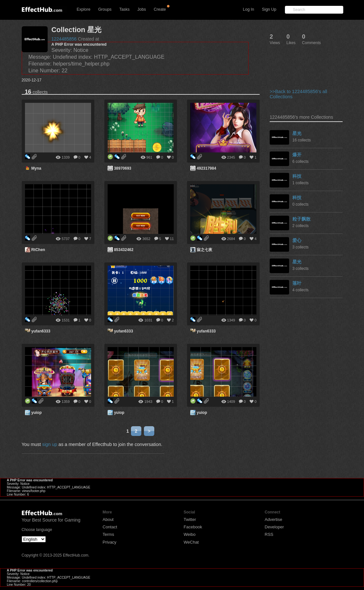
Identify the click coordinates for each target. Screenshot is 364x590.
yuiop (37, 413)
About (108, 519)
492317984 (206, 168)
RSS (269, 534)
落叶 (297, 283)
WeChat (191, 542)
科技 (297, 176)
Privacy (110, 542)
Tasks (124, 9)
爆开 (297, 155)
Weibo (190, 534)
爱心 (297, 240)
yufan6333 (41, 331)
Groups (105, 9)
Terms (108, 534)
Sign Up (269, 9)
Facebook (193, 527)
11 (172, 239)
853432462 (124, 250)
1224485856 (64, 39)
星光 (297, 133)
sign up (50, 444)
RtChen (38, 250)
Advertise (274, 519)
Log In (248, 9)
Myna (36, 168)
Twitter (190, 519)
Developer (274, 527)
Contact (110, 527)
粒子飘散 (301, 219)
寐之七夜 (205, 250)
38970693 (123, 168)
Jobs (142, 9)
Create (160, 9)
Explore (84, 9)
